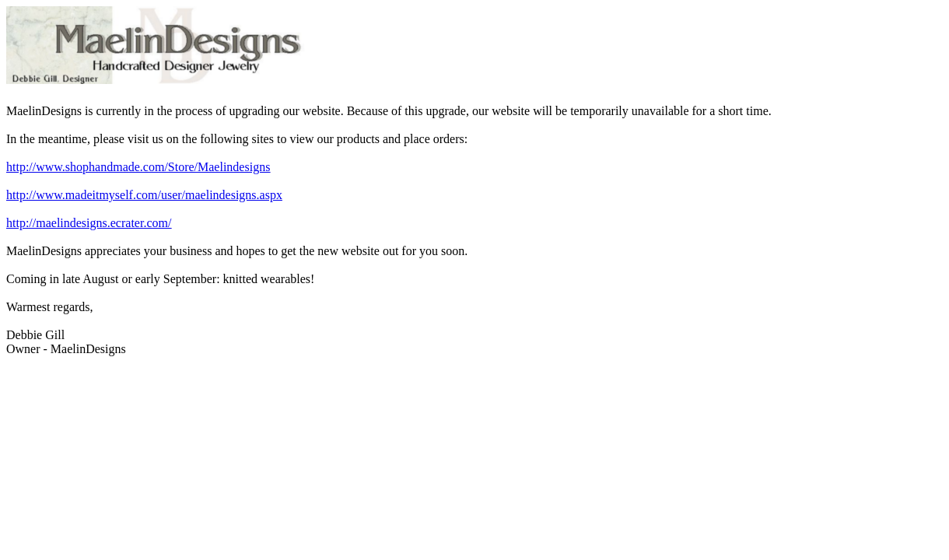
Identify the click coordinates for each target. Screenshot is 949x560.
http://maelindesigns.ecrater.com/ (89, 223)
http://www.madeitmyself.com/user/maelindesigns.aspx (144, 195)
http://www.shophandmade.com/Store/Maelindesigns (138, 167)
